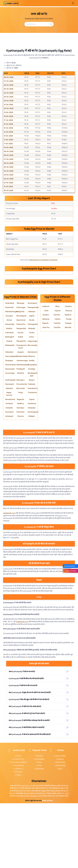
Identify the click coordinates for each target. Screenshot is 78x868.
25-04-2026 (9, 89)
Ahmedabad (39, 824)
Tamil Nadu (58, 388)
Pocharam (20, 477)
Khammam (9, 372)
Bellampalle (10, 410)
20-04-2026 (9, 108)
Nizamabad (32, 368)
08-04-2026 (9, 155)
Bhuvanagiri (32, 410)
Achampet (9, 481)
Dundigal (32, 434)
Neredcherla (10, 464)
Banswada (21, 453)
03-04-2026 (9, 175)
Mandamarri (32, 417)
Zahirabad (9, 397)
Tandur (32, 397)
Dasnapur (21, 472)
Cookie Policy (18, 824)
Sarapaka (32, 472)
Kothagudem (33, 389)
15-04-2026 (8, 128)
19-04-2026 (8, 112)
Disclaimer (18, 837)
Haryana (69, 375)
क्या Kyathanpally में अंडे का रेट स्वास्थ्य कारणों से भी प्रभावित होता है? (30, 799)
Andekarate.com (22, 686)
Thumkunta (32, 457)
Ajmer (39, 827)
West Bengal (70, 392)
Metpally (32, 393)
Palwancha (21, 389)
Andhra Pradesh (49, 371)
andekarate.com (9, 578)
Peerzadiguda (11, 421)
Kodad (20, 402)
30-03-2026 (9, 190)
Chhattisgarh (70, 371)
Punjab (69, 384)
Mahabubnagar (11, 376)
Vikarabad (9, 417)
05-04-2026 (9, 167)
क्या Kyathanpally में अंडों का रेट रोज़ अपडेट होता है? (25, 771)
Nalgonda (20, 376)
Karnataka (58, 380)
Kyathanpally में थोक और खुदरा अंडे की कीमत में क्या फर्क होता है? (29, 764)
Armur (32, 402)
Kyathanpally (10, 445)
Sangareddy (21, 393)
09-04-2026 (9, 151)
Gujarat (57, 375)
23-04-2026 (9, 97)
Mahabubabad (22, 429)
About (18, 821)
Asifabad (9, 468)
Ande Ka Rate (47, 865)
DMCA (18, 840)
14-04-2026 (8, 132)
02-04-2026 (9, 179)
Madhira (21, 468)
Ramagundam (33, 372)
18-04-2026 (8, 116)
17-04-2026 (8, 120)
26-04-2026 (9, 85)
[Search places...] (39, 24)
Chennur (21, 481)
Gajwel (32, 464)
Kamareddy (10, 389)
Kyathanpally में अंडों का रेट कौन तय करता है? (23, 750)
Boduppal (9, 425)
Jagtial (32, 381)
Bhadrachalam (22, 421)
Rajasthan (46, 388)
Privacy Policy (18, 830)
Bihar (57, 371)
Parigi (21, 457)
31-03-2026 (8, 187)
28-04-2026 (9, 77)
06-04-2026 (9, 163)
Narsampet (10, 449)
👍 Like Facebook (70, 566)
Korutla (21, 397)
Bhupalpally (32, 429)
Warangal (21, 368)
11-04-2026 (8, 144)
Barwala (39, 821)
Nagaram (20, 464)
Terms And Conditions (18, 827)
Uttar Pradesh (48, 392)
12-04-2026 (8, 140)
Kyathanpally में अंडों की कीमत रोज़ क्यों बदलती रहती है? (26, 743)
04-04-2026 (9, 171)
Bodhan (9, 393)
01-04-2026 (8, 183)
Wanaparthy (21, 406)
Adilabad (32, 376)
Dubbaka (32, 449)
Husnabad (9, 477)
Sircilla (32, 385)
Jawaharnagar (22, 425)
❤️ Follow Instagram (70, 571)
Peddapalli (21, 434)
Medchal (20, 438)
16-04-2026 (8, 124)
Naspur (32, 445)
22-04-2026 (9, 101)
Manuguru (21, 445)
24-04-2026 (9, 93)
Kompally (9, 472)
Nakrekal (9, 453)
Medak (32, 425)
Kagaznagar (33, 406)
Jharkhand (47, 380)
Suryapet (9, 381)
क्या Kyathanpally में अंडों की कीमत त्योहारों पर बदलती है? (27, 792)
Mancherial (21, 385)
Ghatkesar (32, 468)
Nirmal (9, 385)
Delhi (46, 375)
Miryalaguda (21, 381)
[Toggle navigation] (73, 3)
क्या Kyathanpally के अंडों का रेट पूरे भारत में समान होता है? (27, 778)
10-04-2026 (8, 147)
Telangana (69, 388)
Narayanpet (10, 434)
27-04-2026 (9, 81)
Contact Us (18, 833)
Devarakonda (22, 449)
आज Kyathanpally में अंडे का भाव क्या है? (22, 736)
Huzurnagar (10, 438)
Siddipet (32, 481)
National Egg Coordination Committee (44, 260)
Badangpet (10, 402)
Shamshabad (11, 429)
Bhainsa (32, 421)
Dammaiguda (33, 477)
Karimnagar (21, 372)
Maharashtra (48, 384)
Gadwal (9, 406)
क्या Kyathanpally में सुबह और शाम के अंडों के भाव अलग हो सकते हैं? (30, 757)
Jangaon (21, 417)
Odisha (57, 384)
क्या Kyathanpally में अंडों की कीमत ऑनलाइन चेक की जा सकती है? (29, 785)
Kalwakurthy (33, 453)
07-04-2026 (9, 159)
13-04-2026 (8, 136)
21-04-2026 (8, 105)
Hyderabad (10, 368)
